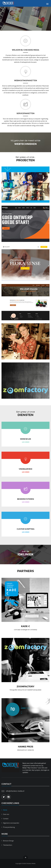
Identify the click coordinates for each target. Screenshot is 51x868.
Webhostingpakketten (26, 80)
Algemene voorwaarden (11, 823)
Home (5, 810)
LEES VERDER (26, 442)
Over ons (6, 814)
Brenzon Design (8, 841)
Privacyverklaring (9, 827)
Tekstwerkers (8, 845)
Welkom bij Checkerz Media (26, 50)
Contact (6, 819)
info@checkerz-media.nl (15, 791)
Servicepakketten (25, 113)
